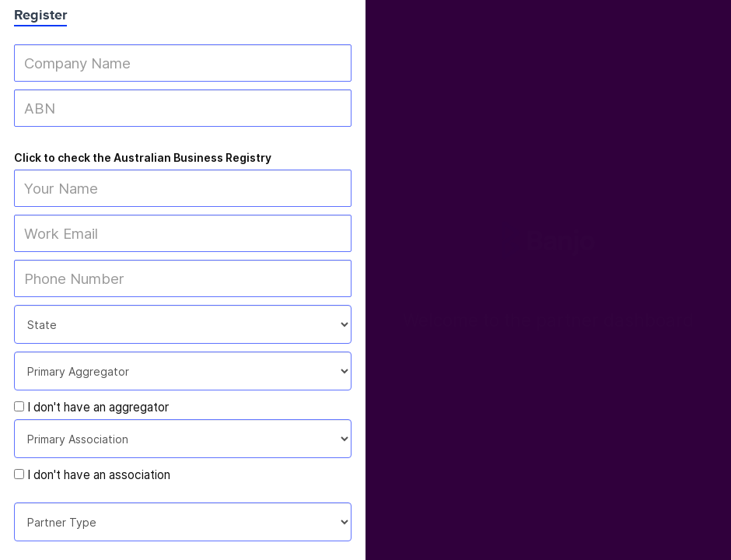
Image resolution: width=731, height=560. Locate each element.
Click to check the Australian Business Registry (143, 157)
